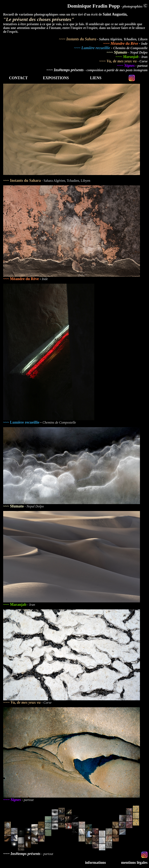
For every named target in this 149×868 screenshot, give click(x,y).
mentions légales (134, 863)
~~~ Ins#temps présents (66, 70)
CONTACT (18, 78)
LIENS (96, 78)
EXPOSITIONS (56, 78)
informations (95, 863)
